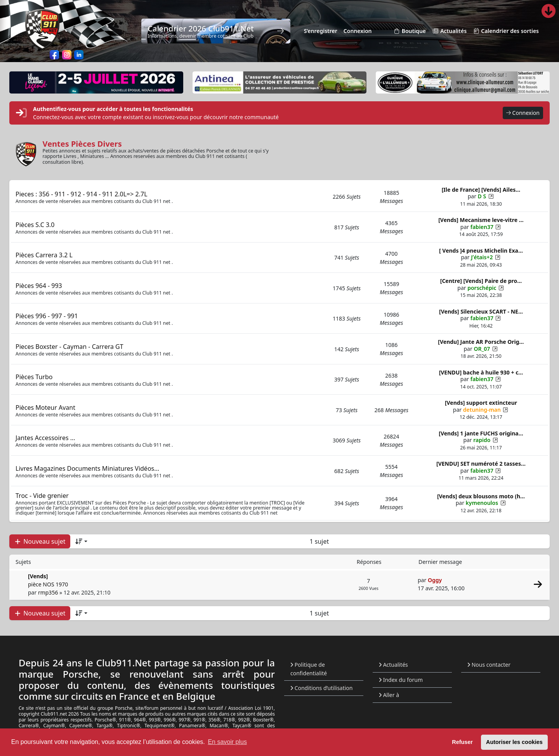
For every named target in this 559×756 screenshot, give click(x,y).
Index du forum (401, 680)
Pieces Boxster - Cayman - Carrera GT (69, 347)
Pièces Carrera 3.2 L (44, 255)
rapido (482, 440)
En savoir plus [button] (227, 742)
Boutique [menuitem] (410, 31)
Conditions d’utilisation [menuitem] (322, 688)
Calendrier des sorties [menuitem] (506, 31)
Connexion (523, 113)
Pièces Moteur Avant (45, 407)
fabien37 (482, 227)
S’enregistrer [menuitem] (321, 31)
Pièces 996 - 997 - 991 (47, 316)
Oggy (435, 580)
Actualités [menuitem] (449, 31)
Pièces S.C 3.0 (35, 225)
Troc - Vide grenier (42, 496)
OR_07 (482, 349)
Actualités (393, 665)
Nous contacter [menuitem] (489, 665)
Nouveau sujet (40, 541)
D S (482, 196)
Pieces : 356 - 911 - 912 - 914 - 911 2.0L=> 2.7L (82, 194)
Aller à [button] (389, 695)
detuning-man (482, 410)
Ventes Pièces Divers (82, 144)
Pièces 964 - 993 (39, 286)
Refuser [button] (462, 742)
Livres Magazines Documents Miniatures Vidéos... (87, 468)
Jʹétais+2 (482, 257)
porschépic (482, 288)
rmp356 (48, 592)
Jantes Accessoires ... (45, 438)
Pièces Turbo (34, 377)
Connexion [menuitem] (358, 31)
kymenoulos (482, 503)
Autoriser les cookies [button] (514, 742)
